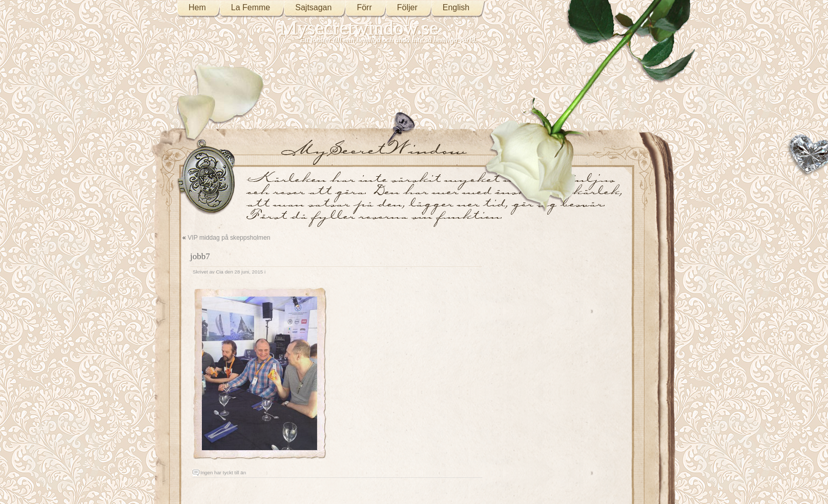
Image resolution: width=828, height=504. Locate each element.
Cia (220, 272)
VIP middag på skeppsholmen (229, 238)
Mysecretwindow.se (359, 28)
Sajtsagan (313, 7)
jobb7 (200, 256)
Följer (407, 7)
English (456, 7)
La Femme (251, 7)
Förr (364, 7)
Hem (197, 7)
